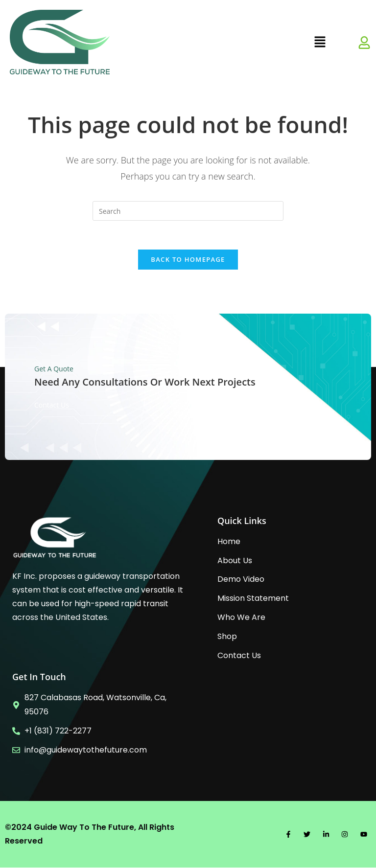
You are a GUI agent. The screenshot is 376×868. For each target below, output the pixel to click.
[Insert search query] (188, 211)
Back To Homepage (188, 260)
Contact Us (52, 405)
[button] (320, 42)
